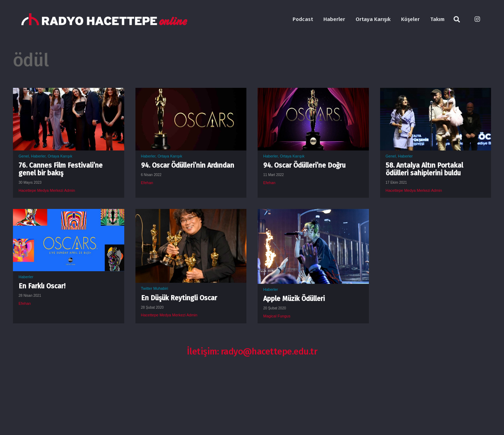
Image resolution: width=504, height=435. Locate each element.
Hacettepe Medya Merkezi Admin (47, 190)
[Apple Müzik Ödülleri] (313, 214)
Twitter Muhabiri (155, 288)
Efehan (147, 183)
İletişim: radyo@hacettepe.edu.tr (252, 352)
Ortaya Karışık (60, 156)
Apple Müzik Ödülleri (294, 299)
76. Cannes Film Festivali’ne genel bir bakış (61, 169)
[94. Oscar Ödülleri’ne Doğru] (313, 93)
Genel (24, 156)
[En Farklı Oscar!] (69, 214)
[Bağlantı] (104, 19)
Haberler (38, 156)
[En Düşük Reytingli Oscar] (191, 214)
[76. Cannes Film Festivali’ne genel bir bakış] (69, 93)
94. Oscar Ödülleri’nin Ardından (188, 165)
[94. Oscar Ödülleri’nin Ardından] (191, 93)
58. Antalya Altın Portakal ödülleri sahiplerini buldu (424, 169)
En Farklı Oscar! (42, 286)
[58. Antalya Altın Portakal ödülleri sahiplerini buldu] (436, 93)
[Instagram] (477, 19)
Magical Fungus (277, 316)
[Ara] (457, 19)
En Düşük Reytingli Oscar (179, 298)
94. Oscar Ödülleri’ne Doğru (304, 165)
